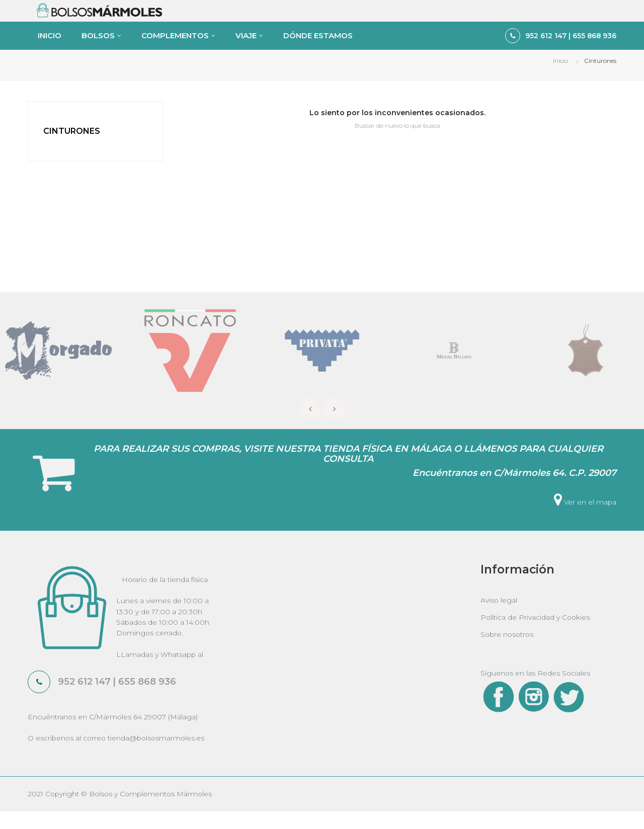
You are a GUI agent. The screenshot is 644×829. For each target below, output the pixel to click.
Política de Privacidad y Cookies (536, 632)
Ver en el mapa (585, 517)
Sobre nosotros (508, 649)
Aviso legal (499, 615)
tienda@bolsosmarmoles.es (159, 755)
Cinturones (72, 146)
